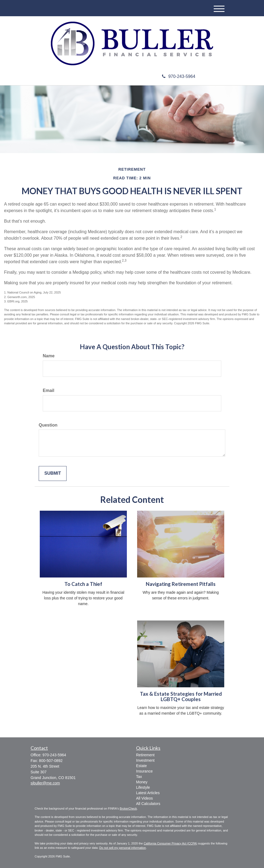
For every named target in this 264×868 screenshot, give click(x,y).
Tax (139, 777)
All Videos (144, 798)
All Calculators (148, 804)
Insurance (144, 771)
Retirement (145, 755)
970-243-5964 (179, 76)
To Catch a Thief (83, 584)
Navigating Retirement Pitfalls (181, 584)
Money (142, 782)
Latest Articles (148, 793)
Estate (141, 766)
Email (49, 390)
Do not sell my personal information (123, 848)
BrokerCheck (128, 808)
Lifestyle (143, 787)
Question (48, 425)
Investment (145, 760)
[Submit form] (53, 473)
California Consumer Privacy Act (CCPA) (170, 843)
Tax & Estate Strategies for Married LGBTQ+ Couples (181, 697)
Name (49, 356)
